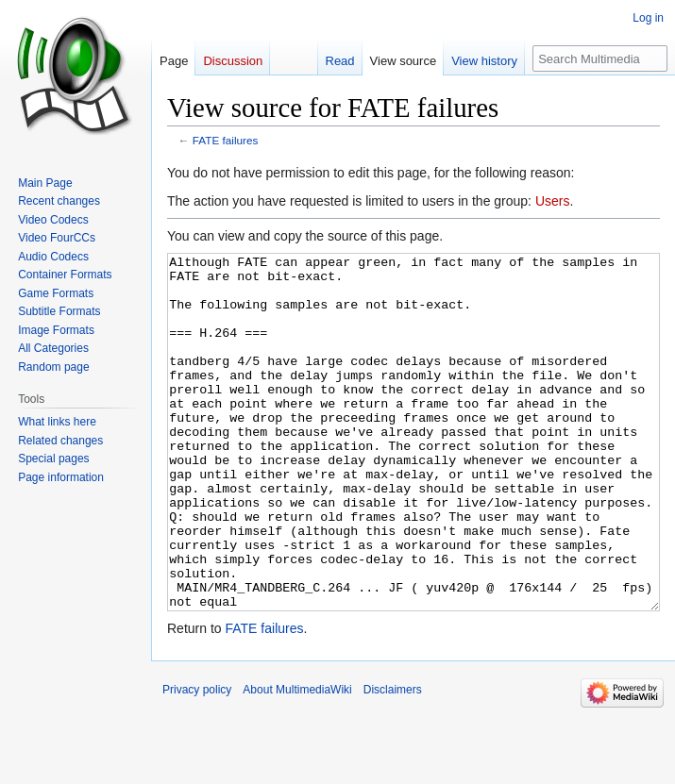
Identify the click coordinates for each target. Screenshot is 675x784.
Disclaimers (393, 760)
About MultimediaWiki (297, 760)
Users (553, 201)
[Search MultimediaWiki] (600, 58)
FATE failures (226, 140)
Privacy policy (197, 760)
